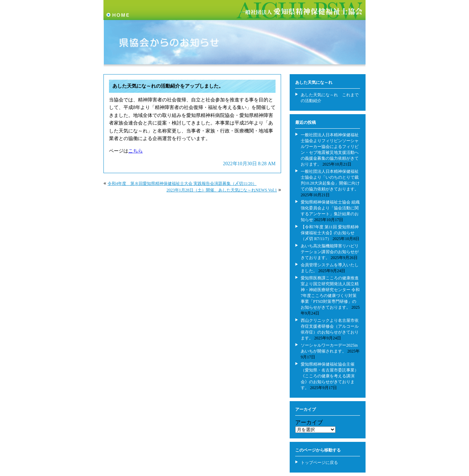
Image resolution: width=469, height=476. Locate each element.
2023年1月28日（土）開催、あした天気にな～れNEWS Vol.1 (222, 190)
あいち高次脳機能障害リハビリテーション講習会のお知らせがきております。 (330, 252)
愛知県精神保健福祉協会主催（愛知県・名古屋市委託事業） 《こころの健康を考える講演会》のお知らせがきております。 (330, 376)
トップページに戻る (319, 463)
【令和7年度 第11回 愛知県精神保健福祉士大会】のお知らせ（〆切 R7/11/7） (330, 233)
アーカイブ (309, 422)
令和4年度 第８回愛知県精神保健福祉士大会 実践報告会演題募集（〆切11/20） (182, 184)
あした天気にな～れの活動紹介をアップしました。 (168, 86)
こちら (136, 151)
